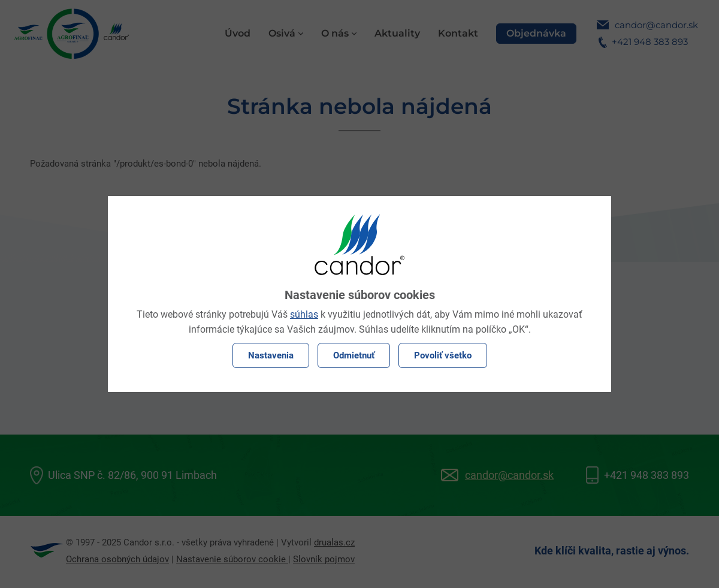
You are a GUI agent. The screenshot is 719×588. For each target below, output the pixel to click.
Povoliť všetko (443, 355)
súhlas (304, 314)
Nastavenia (271, 355)
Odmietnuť (354, 355)
